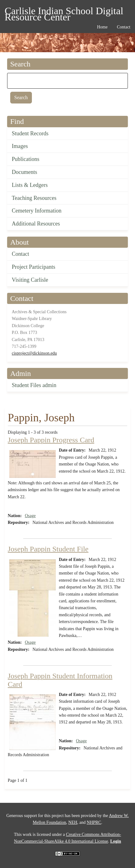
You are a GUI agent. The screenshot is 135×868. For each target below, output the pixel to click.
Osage (30, 516)
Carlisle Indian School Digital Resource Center (64, 12)
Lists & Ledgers (30, 185)
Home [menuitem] (102, 27)
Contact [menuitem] (124, 27)
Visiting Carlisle (30, 280)
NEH (73, 822)
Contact (20, 254)
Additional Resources (36, 224)
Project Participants (33, 267)
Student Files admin (34, 385)
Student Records (30, 133)
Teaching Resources (34, 198)
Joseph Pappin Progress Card (51, 440)
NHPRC (94, 822)
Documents (24, 172)
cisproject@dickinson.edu (34, 353)
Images (20, 146)
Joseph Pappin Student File (48, 549)
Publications (26, 159)
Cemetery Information (37, 211)
